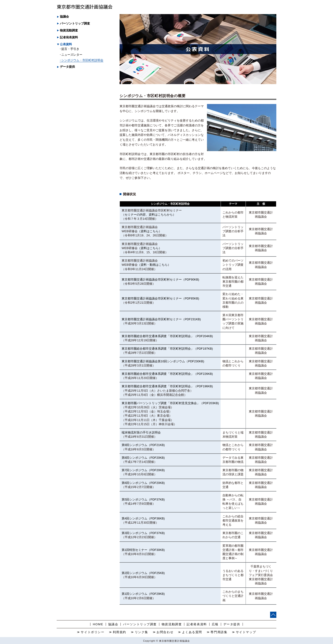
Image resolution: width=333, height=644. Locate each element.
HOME (98, 624)
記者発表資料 (69, 37)
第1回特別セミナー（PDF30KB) (143, 550)
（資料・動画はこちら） (154, 265)
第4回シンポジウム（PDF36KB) (143, 518)
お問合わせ (165, 632)
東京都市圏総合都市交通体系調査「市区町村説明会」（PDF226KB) (167, 374)
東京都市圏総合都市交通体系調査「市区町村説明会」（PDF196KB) (167, 386)
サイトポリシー (92, 632)
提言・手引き (70, 49)
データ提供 (232, 624)
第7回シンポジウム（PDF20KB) (143, 470)
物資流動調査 (172, 624)
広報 (215, 624)
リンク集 (142, 632)
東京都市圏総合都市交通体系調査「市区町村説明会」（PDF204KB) (167, 336)
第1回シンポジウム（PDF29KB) (143, 594)
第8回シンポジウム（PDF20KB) (143, 458)
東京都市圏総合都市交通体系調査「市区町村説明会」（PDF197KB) (167, 349)
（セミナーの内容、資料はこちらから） (149, 215)
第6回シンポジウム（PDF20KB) (143, 483)
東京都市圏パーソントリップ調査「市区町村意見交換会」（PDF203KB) (170, 403)
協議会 (113, 624)
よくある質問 (192, 632)
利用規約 (120, 632)
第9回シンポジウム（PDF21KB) (143, 445)
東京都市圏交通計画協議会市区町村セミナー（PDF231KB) (161, 319)
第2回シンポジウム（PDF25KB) (143, 573)
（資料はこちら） (150, 231)
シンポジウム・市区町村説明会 (82, 60)
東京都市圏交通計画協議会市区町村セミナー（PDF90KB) (160, 279)
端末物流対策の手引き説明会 (141, 432)
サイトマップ (246, 632)
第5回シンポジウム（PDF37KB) (143, 499)
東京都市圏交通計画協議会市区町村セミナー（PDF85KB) (160, 298)
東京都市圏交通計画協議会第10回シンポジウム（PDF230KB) (163, 361)
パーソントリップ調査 (140, 624)
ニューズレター (72, 55)
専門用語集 (219, 632)
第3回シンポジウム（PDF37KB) (143, 533)
